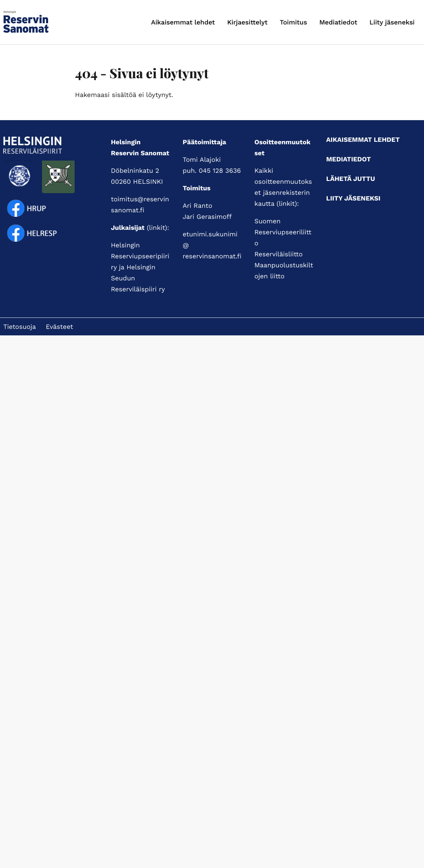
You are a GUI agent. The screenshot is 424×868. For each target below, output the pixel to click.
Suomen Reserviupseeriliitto (283, 232)
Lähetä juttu (351, 179)
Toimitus (293, 22)
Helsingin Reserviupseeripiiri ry (140, 256)
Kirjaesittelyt (247, 22)
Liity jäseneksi (392, 22)
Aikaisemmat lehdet (183, 22)
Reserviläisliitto (278, 254)
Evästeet (59, 327)
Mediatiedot (338, 22)
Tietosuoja (20, 327)
